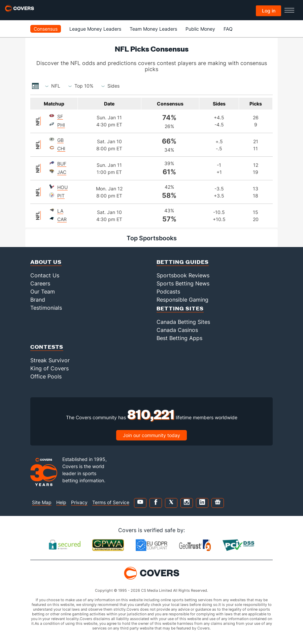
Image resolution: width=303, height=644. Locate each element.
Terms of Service (111, 502)
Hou (62, 187)
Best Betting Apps (179, 338)
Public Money (200, 29)
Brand (38, 300)
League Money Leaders (95, 29)
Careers (40, 283)
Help (61, 502)
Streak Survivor (50, 360)
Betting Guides (183, 262)
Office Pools (46, 376)
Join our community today (151, 435)
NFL (38, 121)
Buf (62, 164)
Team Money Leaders (153, 29)
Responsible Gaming (182, 300)
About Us (46, 262)
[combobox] (56, 86)
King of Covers (49, 368)
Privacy (79, 502)
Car (62, 219)
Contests (47, 347)
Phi (61, 125)
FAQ (228, 29)
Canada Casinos (177, 330)
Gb (60, 140)
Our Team (43, 292)
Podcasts (168, 292)
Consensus (46, 29)
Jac (62, 172)
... (35, 86)
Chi (61, 148)
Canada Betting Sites (183, 322)
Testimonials (46, 308)
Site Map (42, 502)
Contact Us (45, 275)
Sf (60, 116)
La (60, 211)
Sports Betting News (183, 283)
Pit (61, 196)
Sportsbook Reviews (183, 275)
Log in (269, 11)
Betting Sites (180, 308)
